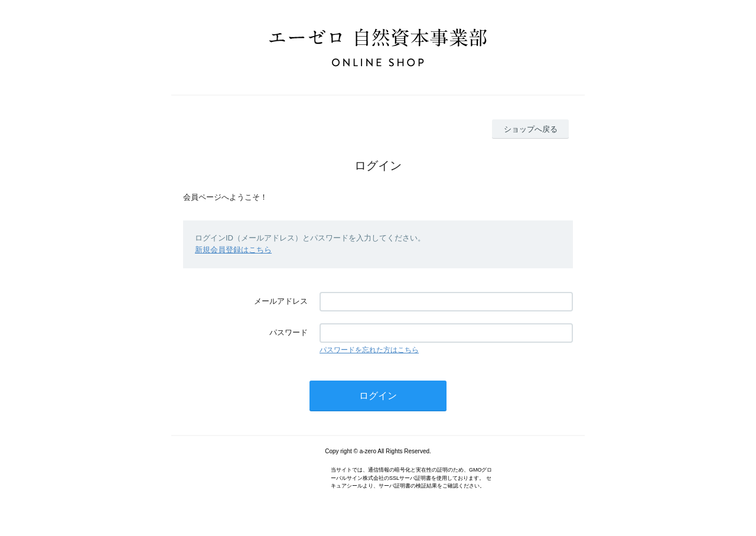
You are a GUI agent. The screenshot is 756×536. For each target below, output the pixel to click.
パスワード (289, 332)
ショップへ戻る (531, 129)
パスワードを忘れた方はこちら (369, 350)
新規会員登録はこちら (233, 250)
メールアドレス (281, 301)
